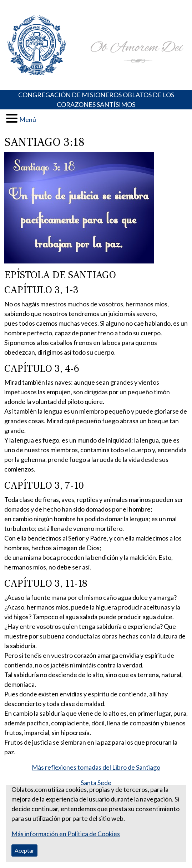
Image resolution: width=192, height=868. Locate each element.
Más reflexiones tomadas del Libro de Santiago (96, 767)
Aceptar (24, 850)
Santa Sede (96, 783)
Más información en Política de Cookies (66, 834)
